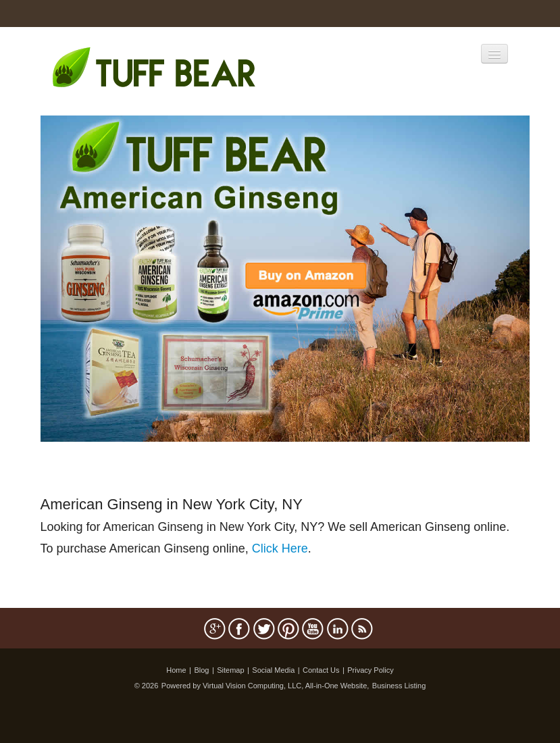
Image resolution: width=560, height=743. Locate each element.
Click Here (280, 548)
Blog (201, 670)
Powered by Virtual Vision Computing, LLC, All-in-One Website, (265, 686)
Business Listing (399, 686)
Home (176, 670)
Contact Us (321, 670)
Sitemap (230, 670)
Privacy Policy (370, 670)
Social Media (273, 670)
